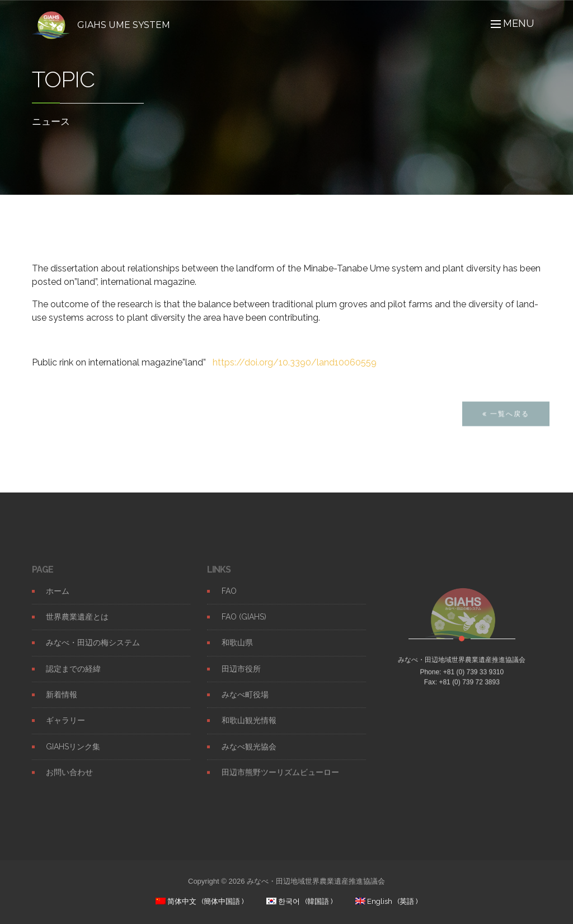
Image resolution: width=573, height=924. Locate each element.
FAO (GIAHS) (244, 626)
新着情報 (62, 703)
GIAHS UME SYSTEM (124, 25)
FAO (229, 599)
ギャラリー (65, 729)
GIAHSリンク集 (73, 755)
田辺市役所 (241, 677)
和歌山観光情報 (249, 729)
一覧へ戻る (506, 422)
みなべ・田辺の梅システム (93, 651)
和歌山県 (237, 651)
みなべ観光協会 (249, 755)
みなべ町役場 (245, 703)
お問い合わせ (69, 781)
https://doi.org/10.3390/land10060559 (295, 362)
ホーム (58, 599)
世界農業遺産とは (77, 626)
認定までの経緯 (73, 677)
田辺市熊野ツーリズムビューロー (280, 781)
